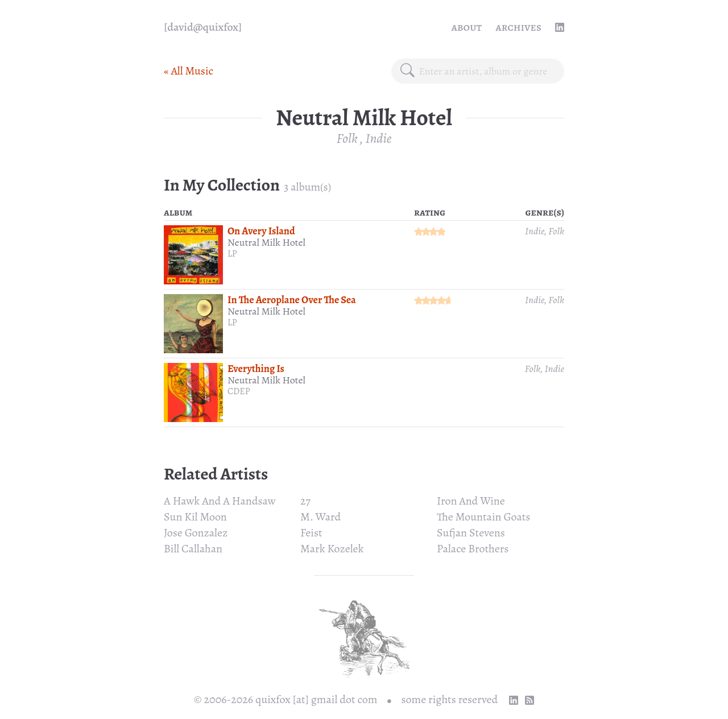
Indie (378, 138)
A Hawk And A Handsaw (220, 501)
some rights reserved (450, 699)
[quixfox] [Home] (203, 27)
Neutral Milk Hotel (266, 242)
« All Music (189, 71)
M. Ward (320, 517)
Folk (347, 138)
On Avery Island (261, 231)
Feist (311, 533)
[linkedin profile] (560, 27)
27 (305, 501)
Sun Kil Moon (195, 517)
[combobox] (487, 71)
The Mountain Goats (483, 517)
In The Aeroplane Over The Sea (292, 300)
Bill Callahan (193, 549)
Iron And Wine (471, 501)
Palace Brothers (473, 549)
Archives (518, 27)
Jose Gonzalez (196, 533)
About (467, 27)
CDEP (239, 391)
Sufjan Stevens (471, 533)
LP (232, 254)
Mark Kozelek (332, 549)
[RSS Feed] (530, 700)
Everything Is (256, 369)
